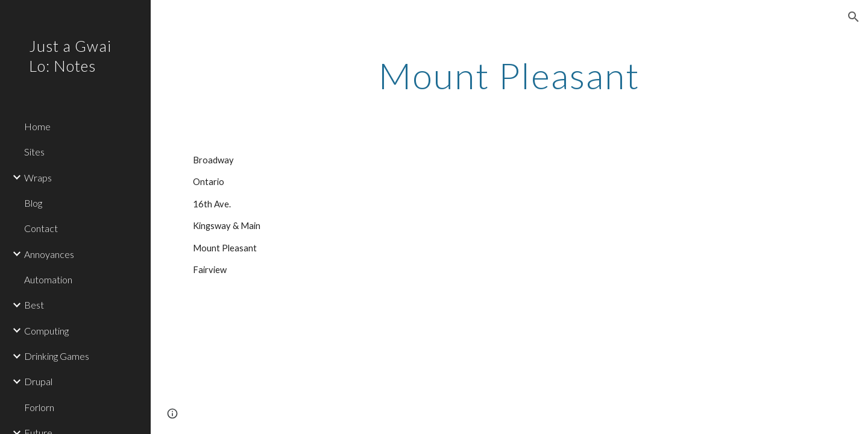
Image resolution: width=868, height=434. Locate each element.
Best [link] (34, 305)
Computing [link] (46, 331)
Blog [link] (33, 203)
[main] (510, 75)
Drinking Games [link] (57, 356)
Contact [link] (41, 228)
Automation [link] (48, 279)
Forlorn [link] (39, 407)
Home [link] (37, 126)
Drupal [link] (38, 381)
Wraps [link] (38, 178)
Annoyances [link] (49, 254)
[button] (854, 17)
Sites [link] (34, 152)
